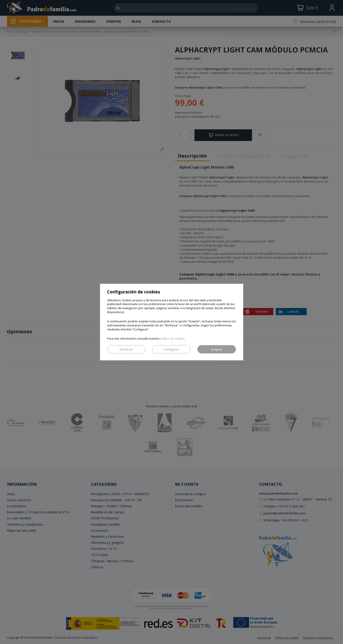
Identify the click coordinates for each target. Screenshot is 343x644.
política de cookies (172, 339)
